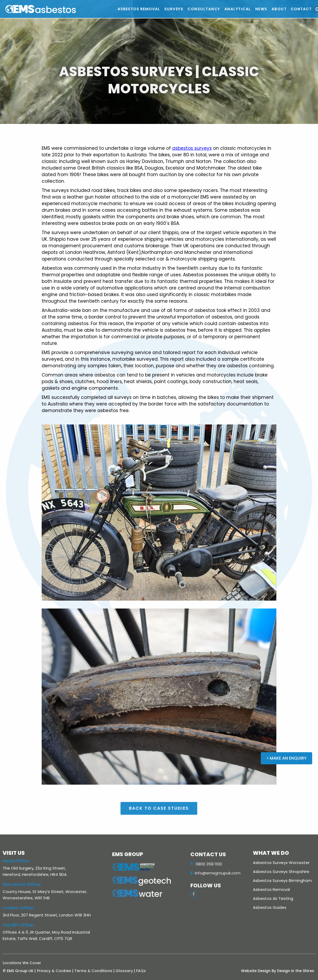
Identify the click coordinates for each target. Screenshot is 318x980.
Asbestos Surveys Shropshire (281, 872)
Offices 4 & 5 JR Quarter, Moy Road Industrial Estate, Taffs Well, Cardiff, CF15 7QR (46, 935)
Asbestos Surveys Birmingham (282, 880)
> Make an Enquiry (286, 758)
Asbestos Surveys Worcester (281, 863)
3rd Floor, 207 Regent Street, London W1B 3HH (47, 915)
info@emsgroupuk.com (215, 883)
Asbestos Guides (270, 907)
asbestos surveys (192, 148)
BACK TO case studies (159, 819)
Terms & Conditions (93, 971)
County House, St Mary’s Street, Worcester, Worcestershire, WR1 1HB (45, 895)
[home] (61, 9)
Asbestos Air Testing (273, 898)
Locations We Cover (22, 963)
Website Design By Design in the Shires (278, 971)
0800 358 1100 (206, 874)
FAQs (141, 971)
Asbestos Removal (271, 889)
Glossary (124, 971)
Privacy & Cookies (54, 971)
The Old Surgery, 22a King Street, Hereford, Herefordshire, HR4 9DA (35, 871)
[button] (174, 9)
